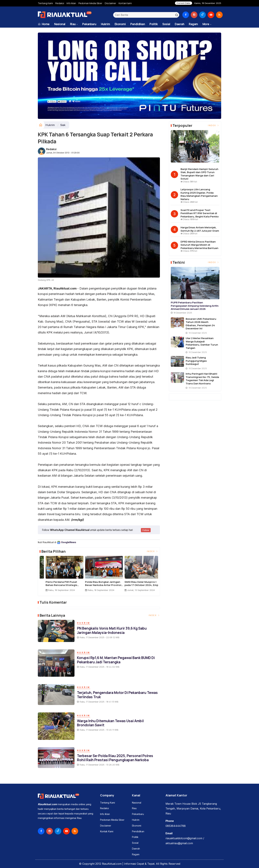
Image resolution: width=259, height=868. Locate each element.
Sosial (166, 24)
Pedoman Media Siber (90, 3)
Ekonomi (120, 24)
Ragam (193, 24)
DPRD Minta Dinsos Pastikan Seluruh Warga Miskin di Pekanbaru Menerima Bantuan (199, 245)
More (206, 24)
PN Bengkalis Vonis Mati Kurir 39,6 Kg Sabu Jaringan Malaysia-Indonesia (112, 630)
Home (44, 24)
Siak (63, 125)
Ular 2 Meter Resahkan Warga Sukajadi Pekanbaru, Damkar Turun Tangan (202, 343)
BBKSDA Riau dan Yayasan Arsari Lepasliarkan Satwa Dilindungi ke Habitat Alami (135, 584)
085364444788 (176, 826)
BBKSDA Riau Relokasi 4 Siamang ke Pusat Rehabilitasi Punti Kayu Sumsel (98, 584)
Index (153, 551)
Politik (154, 24)
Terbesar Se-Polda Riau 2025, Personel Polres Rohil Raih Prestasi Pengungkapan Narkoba (115, 758)
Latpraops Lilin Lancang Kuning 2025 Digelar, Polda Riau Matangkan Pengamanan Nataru (199, 194)
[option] (59, 575)
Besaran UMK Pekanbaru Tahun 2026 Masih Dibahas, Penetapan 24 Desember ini (201, 324)
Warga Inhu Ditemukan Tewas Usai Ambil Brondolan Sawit (110, 723)
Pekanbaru (89, 24)
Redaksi (60, 3)
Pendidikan (138, 24)
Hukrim (105, 24)
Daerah (179, 24)
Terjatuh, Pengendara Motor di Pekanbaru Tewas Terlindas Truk (117, 695)
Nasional (60, 24)
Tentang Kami (45, 3)
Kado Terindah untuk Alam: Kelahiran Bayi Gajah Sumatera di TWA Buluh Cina (57, 584)
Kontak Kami (125, 3)
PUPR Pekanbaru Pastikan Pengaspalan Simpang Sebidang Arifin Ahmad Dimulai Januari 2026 (195, 306)
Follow (146, 530)
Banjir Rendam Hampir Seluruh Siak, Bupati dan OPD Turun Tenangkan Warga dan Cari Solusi (199, 174)
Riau (73, 24)
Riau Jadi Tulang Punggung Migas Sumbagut (196, 361)
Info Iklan (71, 3)
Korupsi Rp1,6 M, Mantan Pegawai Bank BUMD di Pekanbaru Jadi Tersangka (116, 660)
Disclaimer (110, 3)
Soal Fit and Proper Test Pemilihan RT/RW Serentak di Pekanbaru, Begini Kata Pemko (200, 213)
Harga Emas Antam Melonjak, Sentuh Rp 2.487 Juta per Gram (200, 229)
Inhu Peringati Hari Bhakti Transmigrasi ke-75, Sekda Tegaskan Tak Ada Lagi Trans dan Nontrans (202, 379)
